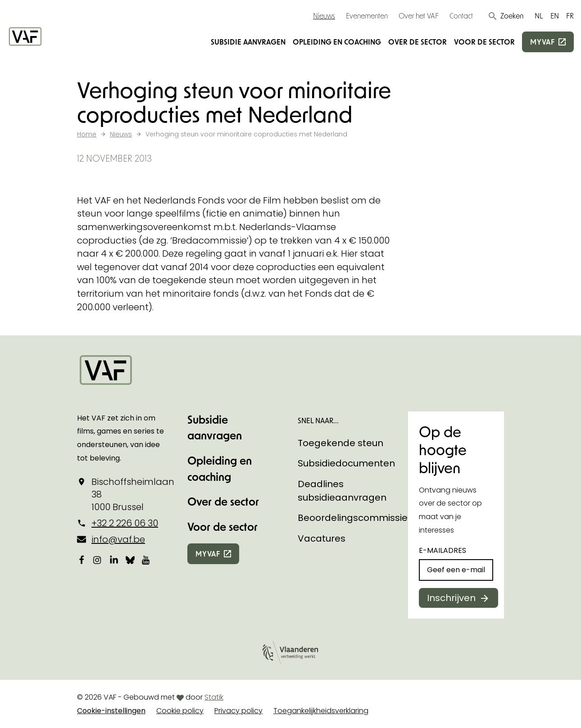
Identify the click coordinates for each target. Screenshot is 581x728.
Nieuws (324, 16)
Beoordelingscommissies (355, 518)
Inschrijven (451, 598)
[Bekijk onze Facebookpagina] (82, 560)
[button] (506, 16)
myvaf (542, 42)
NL (539, 16)
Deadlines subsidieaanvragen (342, 491)
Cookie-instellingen (111, 711)
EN (555, 16)
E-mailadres (443, 550)
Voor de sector (484, 42)
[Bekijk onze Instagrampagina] (98, 560)
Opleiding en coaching (337, 42)
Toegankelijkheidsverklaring (321, 711)
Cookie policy (180, 711)
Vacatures (322, 538)
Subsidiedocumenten (346, 463)
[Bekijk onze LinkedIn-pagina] (114, 560)
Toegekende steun (340, 443)
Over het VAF (419, 16)
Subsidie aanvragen (248, 42)
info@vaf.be (118, 539)
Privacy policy (238, 711)
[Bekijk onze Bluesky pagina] (130, 560)
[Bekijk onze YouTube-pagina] (146, 560)
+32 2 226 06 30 (125, 523)
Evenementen (367, 16)
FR (570, 16)
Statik (214, 697)
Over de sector (418, 42)
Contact (461, 16)
